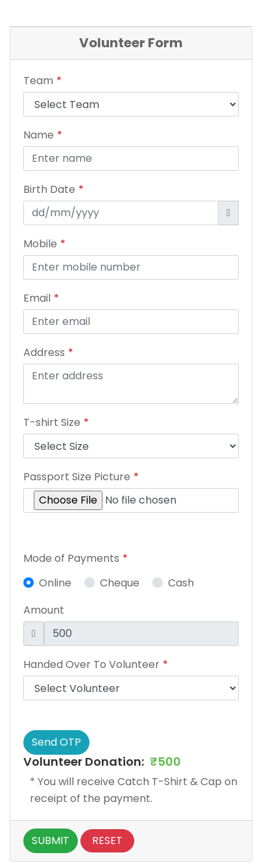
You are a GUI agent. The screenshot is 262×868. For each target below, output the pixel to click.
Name (39, 135)
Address (44, 352)
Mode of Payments (71, 558)
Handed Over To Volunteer (91, 664)
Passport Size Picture (77, 477)
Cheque (120, 583)
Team (38, 81)
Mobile (40, 244)
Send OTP (56, 742)
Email (37, 298)
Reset (107, 840)
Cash (181, 583)
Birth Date (49, 189)
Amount (44, 610)
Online (55, 583)
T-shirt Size (52, 422)
